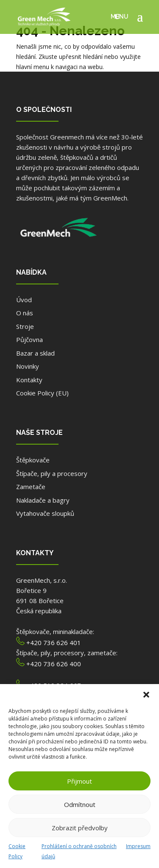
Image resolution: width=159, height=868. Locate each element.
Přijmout (79, 781)
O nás (25, 313)
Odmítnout (80, 804)
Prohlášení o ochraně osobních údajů (79, 851)
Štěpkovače (33, 460)
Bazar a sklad (35, 353)
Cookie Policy (17, 851)
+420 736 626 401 (54, 643)
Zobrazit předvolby (80, 828)
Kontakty (29, 380)
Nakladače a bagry (43, 500)
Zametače (31, 487)
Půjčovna (29, 339)
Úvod (24, 300)
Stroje (25, 326)
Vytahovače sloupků (45, 513)
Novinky (28, 366)
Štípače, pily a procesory (52, 473)
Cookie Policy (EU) (42, 393)
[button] (146, 695)
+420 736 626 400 (54, 664)
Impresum (138, 846)
